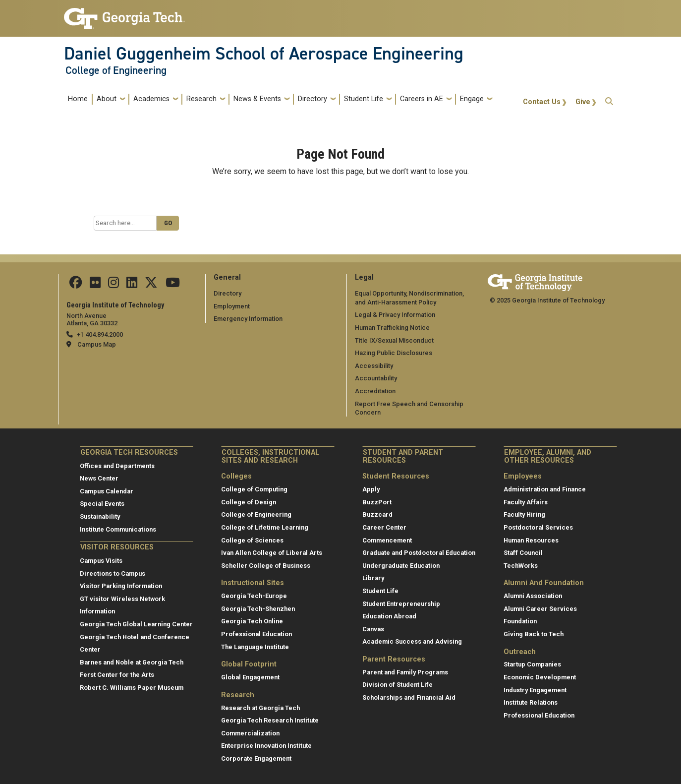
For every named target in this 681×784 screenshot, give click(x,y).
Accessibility (374, 366)
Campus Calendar (107, 491)
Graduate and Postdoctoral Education (419, 553)
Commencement (387, 540)
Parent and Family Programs (405, 672)
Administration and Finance (545, 489)
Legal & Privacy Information (395, 315)
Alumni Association (533, 596)
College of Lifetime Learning (265, 527)
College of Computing (254, 489)
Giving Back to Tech (534, 634)
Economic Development (540, 677)
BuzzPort (377, 502)
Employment (232, 306)
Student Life (364, 99)
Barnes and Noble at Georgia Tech (132, 662)
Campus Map (97, 344)
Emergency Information (248, 319)
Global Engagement (250, 677)
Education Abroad (389, 616)
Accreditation (375, 391)
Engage (472, 99)
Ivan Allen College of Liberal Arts (272, 553)
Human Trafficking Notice (392, 328)
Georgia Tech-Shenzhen (258, 609)
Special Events (102, 504)
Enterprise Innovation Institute (266, 746)
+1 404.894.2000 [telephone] (100, 334)
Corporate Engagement (256, 758)
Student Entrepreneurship (401, 604)
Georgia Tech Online (252, 621)
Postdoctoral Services (538, 527)
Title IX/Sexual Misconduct (394, 340)
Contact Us (542, 102)
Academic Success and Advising (412, 641)
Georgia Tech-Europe (254, 596)
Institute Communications (118, 529)
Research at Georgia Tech (260, 708)
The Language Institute (255, 647)
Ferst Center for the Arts (117, 675)
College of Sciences (252, 540)
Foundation (520, 621)
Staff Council (523, 553)
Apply (371, 489)
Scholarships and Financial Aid (409, 697)
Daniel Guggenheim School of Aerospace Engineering (264, 54)
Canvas (373, 629)
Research (201, 99)
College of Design (249, 502)
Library (373, 578)
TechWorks (521, 566)
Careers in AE (422, 99)
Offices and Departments (117, 466)
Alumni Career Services (540, 609)
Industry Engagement (535, 690)
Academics (151, 99)
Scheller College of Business (266, 566)
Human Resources (531, 540)
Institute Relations (531, 702)
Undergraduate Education (401, 566)
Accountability (376, 378)
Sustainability (100, 516)
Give (583, 102)
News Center (99, 478)
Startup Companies (532, 664)
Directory (312, 99)
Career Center (384, 527)
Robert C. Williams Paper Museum (132, 688)
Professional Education (256, 634)
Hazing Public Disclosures (394, 353)
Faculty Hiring (524, 514)
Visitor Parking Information (121, 586)
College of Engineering (116, 70)
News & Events (257, 99)
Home (78, 99)
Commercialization (250, 733)
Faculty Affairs (526, 502)
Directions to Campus (113, 573)
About (107, 99)
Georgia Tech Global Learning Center (136, 624)
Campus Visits (101, 561)
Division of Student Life (397, 685)
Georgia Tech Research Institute (270, 720)
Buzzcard (377, 514)
